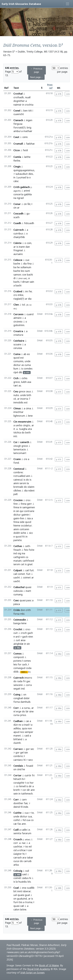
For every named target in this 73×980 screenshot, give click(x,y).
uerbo (19, 425)
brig (29, 127)
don (23, 610)
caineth (25, 442)
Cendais (18, 766)
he (18, 267)
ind (15, 553)
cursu (27, 708)
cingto (27, 425)
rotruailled (19, 476)
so (30, 305)
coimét (17, 878)
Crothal (18, 94)
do (23, 432)
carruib (28, 861)
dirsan (26, 282)
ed (30, 846)
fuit (32, 570)
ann (28, 476)
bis (21, 902)
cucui (16, 861)
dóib (16, 672)
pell (15, 494)
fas (19, 824)
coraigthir (19, 783)
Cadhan (18, 721)
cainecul (18, 480)
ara (24, 857)
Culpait (18, 570)
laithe (27, 157)
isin (26, 752)
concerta (18, 194)
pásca (17, 604)
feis (26, 550)
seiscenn (18, 685)
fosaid (30, 766)
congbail (18, 698)
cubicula (18, 591)
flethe (17, 161)
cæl (22, 906)
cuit (16, 633)
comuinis (18, 361)
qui (22, 511)
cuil (27, 871)
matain (17, 561)
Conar (17, 204)
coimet (27, 577)
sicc (31, 533)
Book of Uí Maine (49, 965)
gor (28, 749)
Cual (16, 888)
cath (27, 546)
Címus (17, 408)
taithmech (27, 794)
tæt (16, 385)
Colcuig (18, 871)
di (14, 278)
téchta (17, 432)
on (25, 694)
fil (22, 807)
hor (32, 783)
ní (14, 711)
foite (31, 550)
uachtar (18, 846)
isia (29, 518)
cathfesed (28, 561)
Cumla (17, 157)
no (20, 725)
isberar (27, 891)
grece (17, 382)
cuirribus (18, 233)
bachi (30, 275)
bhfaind (18, 739)
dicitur (17, 365)
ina (23, 553)
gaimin (25, 515)
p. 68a (59, 654)
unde (28, 361)
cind (19, 769)
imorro (28, 678)
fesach (17, 550)
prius (23, 715)
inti (15, 436)
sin (18, 511)
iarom (23, 483)
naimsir (17, 105)
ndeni (31, 490)
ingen (29, 120)
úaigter (18, 854)
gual (27, 895)
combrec (18, 472)
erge (19, 711)
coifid (17, 820)
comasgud (19, 668)
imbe (21, 295)
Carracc (18, 749)
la (28, 177)
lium (16, 369)
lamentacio (20, 449)
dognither (19, 101)
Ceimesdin (20, 620)
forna (17, 702)
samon (17, 275)
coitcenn (24, 529)
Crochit (18, 629)
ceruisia (18, 348)
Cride (17, 610)
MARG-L (24, 672)
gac (28, 681)
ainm (16, 483)
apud (16, 732)
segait (17, 689)
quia (24, 728)
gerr (29, 504)
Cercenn (18, 314)
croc (28, 500)
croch (24, 633)
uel (15, 895)
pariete (18, 540)
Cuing (17, 694)
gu (28, 213)
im (27, 291)
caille (24, 830)
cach (24, 664)
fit (24, 537)
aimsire (17, 318)
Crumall (18, 144)
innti (20, 891)
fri (24, 681)
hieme (17, 525)
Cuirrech (19, 230)
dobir (27, 698)
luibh (24, 382)
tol (23, 305)
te (33, 813)
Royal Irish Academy (39, 969)
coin (29, 243)
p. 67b (59, 94)
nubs (16, 395)
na (15, 198)
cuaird (30, 314)
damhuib (25, 702)
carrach (18, 857)
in (23, 105)
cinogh (17, 446)
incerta (24, 399)
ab (25, 354)
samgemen (29, 507)
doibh (17, 533)
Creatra (18, 331)
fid (24, 820)
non (30, 728)
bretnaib (18, 487)
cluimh (17, 743)
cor (24, 790)
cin (25, 204)
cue (27, 260)
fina (29, 264)
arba (16, 865)
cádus (25, 878)
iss (27, 846)
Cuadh (17, 223)
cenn (25, 137)
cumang (18, 594)
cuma (28, 365)
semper (29, 732)
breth (17, 790)
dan (28, 247)
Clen (16, 305)
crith (28, 610)
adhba (17, 728)
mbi (22, 614)
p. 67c (59, 379)
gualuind (22, 899)
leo (23, 271)
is (17, 247)
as (23, 365)
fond (16, 463)
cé (15, 399)
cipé (16, 372)
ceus (28, 391)
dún (16, 725)
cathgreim (19, 557)
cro (15, 295)
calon (16, 909)
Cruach (18, 839)
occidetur (26, 525)
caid (27, 736)
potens (17, 661)
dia (25, 264)
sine (31, 711)
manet (17, 736)
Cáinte (17, 243)
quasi (28, 587)
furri (16, 902)
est (22, 358)
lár (27, 711)
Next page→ (36, 77)
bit (15, 891)
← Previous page (36, 70)
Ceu (16, 391)
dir (30, 786)
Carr (16, 799)
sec (32, 749)
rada (20, 681)
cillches (17, 490)
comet (21, 574)
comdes (28, 369)
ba (15, 267)
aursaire (18, 254)
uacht (17, 577)
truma (29, 902)
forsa (16, 614)
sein (16, 794)
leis (15, 664)
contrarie (29, 511)
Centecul (19, 469)
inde (26, 807)
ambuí (17, 131)
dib (20, 372)
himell (22, 786)
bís (29, 882)
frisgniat (18, 250)
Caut (16, 137)
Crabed (18, 291)
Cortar (17, 775)
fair (26, 803)
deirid (17, 807)
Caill (16, 830)
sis (15, 308)
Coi (15, 442)
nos (22, 732)
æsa (23, 640)
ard (18, 637)
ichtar (22, 850)
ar (15, 247)
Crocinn (18, 500)
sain (32, 282)
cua (27, 813)
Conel (17, 111)
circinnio (18, 322)
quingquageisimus (24, 170)
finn (16, 504)
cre (25, 459)
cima (28, 408)
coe (24, 275)
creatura (18, 335)
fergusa (18, 124)
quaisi (21, 895)
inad (27, 725)
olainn (31, 487)
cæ (27, 721)
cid (15, 850)
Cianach (18, 120)
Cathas (18, 546)
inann (22, 247)
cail (27, 570)
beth (28, 432)
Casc (16, 600)
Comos (17, 654)
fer (30, 291)
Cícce (17, 150)
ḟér (29, 204)
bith (29, 395)
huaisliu (23, 882)
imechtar (18, 412)
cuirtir (28, 775)
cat (23, 564)
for (19, 664)
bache (17, 264)
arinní (27, 191)
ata (30, 429)
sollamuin (26, 267)
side (22, 522)
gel (22, 752)
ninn (31, 637)
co (27, 557)
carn (24, 799)
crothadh (19, 97)
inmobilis (18, 402)
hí (25, 760)
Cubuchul (19, 587)
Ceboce (18, 260)
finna (24, 504)
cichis (24, 378)
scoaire (17, 344)
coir (30, 850)
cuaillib (31, 888)
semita (17, 833)
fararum (27, 833)
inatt (28, 591)
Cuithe (17, 813)
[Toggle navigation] (68, 4)
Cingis (17, 166)
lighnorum (19, 416)
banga (17, 623)
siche (23, 533)
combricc (18, 756)
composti (19, 657)
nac (24, 843)
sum (28, 271)
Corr (16, 708)
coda (29, 668)
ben (25, 111)
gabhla (28, 194)
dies (31, 174)
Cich (16, 378)
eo (28, 354)
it (14, 429)
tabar (30, 857)
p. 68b (59, 888)
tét (30, 111)
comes (27, 661)
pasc (29, 600)
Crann (17, 459)
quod (16, 358)
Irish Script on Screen (32, 973)
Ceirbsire (19, 341)
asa (29, 382)
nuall (28, 97)
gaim (16, 518)
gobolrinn (19, 325)
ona (24, 888)
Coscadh (18, 213)
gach (30, 633)
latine (23, 909)
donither (18, 803)
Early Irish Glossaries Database (21, 4)
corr (16, 843)
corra (29, 685)
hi (23, 779)
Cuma (17, 354)
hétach (17, 779)
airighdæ (18, 644)
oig (19, 553)
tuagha (23, 429)
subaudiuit (22, 174)
